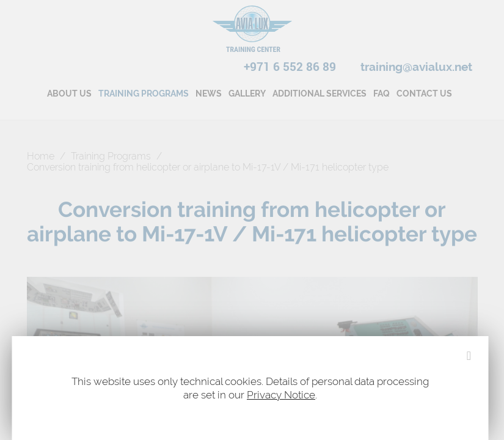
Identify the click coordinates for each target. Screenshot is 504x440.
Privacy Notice (281, 395)
